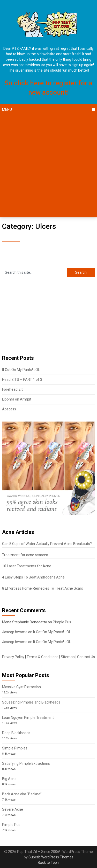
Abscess (9, 409)
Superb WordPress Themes (51, 857)
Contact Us (86, 657)
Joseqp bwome (15, 632)
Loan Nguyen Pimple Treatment (28, 718)
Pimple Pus (62, 622)
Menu (7, 109)
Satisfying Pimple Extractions (26, 763)
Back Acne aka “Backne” (22, 794)
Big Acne (9, 779)
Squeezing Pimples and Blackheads (31, 702)
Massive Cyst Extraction (21, 687)
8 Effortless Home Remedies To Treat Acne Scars (43, 588)
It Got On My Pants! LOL (21, 370)
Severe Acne (13, 809)
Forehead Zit (12, 389)
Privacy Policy (13, 657)
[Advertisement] (48, 166)
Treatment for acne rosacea (25, 555)
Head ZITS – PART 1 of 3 (22, 380)
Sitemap (68, 657)
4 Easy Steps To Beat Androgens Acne (33, 577)
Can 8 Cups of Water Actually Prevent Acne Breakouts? (47, 544)
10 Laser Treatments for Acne (27, 566)
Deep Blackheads (16, 733)
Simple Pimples (15, 748)
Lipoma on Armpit (17, 399)
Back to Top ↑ (49, 863)
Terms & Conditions (43, 657)
